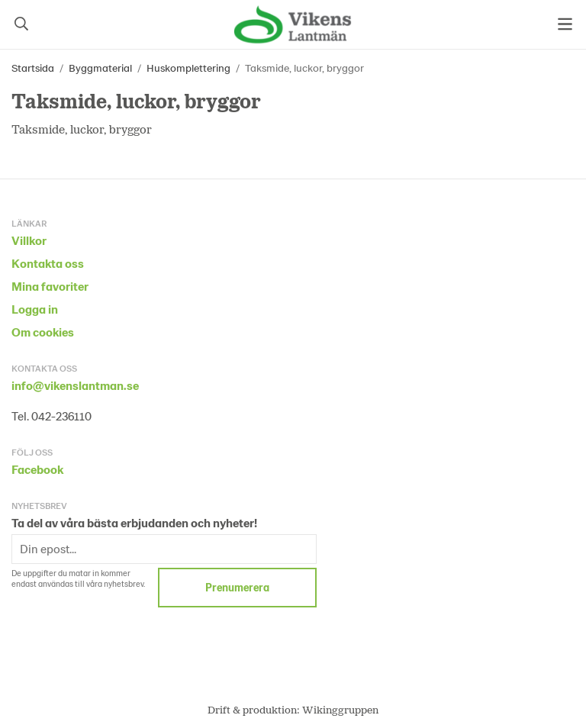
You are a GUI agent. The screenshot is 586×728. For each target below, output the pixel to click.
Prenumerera (237, 587)
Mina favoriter (50, 286)
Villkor (29, 240)
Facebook (37, 469)
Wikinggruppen (340, 709)
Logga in (35, 309)
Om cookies (43, 332)
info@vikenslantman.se (75, 385)
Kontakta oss (48, 263)
